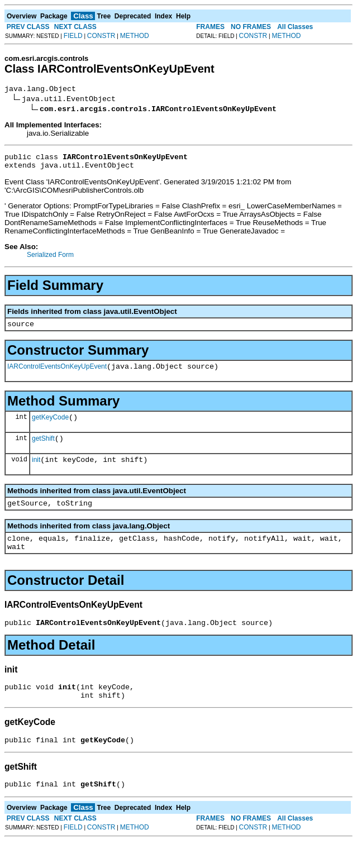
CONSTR (101, 36)
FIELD (73, 36)
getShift (43, 450)
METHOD (135, 36)
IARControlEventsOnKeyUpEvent (57, 375)
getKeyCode (50, 427)
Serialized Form (50, 260)
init (36, 473)
